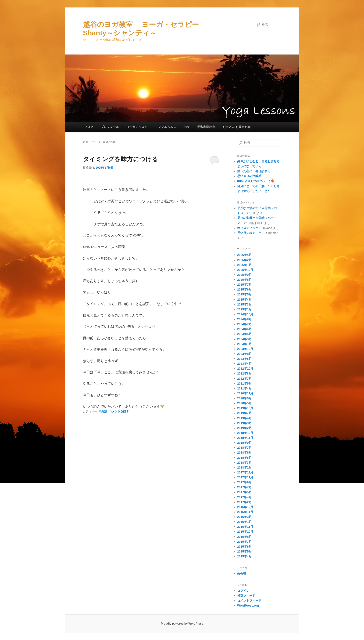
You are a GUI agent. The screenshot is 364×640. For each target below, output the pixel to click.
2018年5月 (244, 458)
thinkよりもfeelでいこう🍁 (256, 181)
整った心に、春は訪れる (254, 171)
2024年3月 (244, 339)
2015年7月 (244, 542)
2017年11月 (245, 477)
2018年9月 (244, 443)
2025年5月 (244, 294)
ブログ (89, 127)
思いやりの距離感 (249, 176)
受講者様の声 (206, 127)
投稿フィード (246, 596)
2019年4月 (244, 418)
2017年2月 (244, 502)
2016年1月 (244, 522)
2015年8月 (244, 537)
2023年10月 (245, 349)
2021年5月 (244, 384)
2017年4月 (244, 497)
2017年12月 (245, 472)
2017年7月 (244, 487)
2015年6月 (244, 547)
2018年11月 (245, 438)
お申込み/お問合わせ (237, 127)
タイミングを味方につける (121, 159)
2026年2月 (244, 260)
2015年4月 (244, 556)
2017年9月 (244, 482)
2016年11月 (245, 512)
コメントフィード (249, 601)
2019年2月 (244, 428)
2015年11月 (245, 527)
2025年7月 (244, 285)
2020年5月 (244, 403)
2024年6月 (244, 329)
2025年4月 (244, 300)
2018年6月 (244, 453)
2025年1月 (244, 309)
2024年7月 (244, 324)
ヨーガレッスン (137, 127)
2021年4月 (244, 388)
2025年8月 (244, 280)
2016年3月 (244, 517)
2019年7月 (244, 413)
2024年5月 (244, 334)
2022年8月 (244, 373)
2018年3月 (244, 463)
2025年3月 (244, 304)
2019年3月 (244, 423)
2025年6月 (244, 289)
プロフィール (110, 127)
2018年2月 (244, 467)
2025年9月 (244, 275)
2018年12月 (245, 433)
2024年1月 (244, 344)
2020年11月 (245, 393)
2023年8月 (244, 354)
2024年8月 (244, 319)
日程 (186, 127)
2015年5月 (244, 551)
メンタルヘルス (166, 127)
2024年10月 (245, 314)
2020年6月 (244, 398)
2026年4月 (244, 255)
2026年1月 (244, 265)
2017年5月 (244, 492)
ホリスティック (248, 228)
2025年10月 (245, 270)
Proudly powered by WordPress (182, 624)
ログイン (243, 591)
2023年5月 (244, 359)
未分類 (103, 411)
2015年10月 (245, 532)
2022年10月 (245, 369)
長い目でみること (249, 233)
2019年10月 (245, 408)
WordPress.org (248, 605)
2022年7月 (244, 379)
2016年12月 (245, 507)
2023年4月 (244, 364)
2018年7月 (244, 448)
